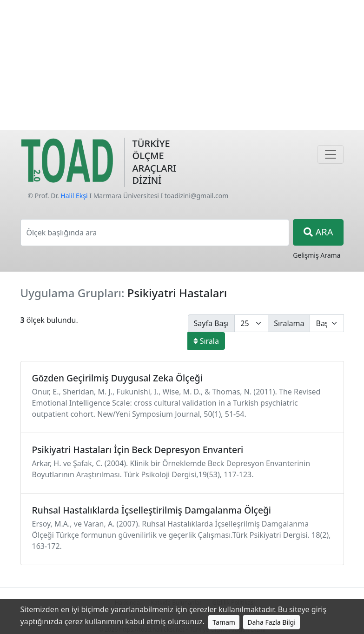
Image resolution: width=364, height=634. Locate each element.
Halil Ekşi (74, 196)
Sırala (206, 341)
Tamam (224, 622)
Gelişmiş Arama (317, 255)
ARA (318, 232)
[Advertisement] (182, 65)
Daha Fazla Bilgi (271, 622)
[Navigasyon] (331, 154)
